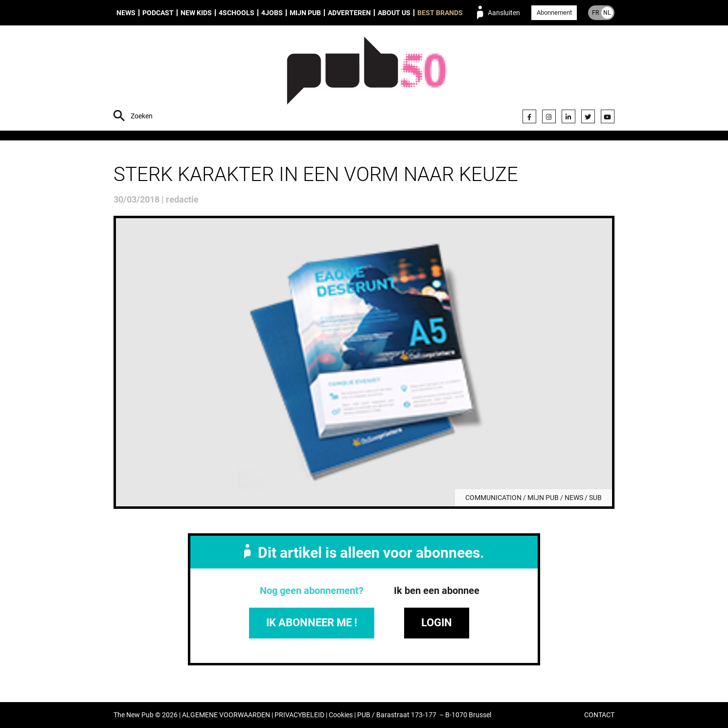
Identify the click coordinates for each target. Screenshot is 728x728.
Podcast (158, 13)
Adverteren (349, 13)
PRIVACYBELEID (299, 715)
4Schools (237, 13)
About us (394, 13)
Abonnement (554, 12)
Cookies (341, 715)
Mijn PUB (305, 13)
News (126, 13)
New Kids (196, 13)
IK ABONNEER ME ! (312, 623)
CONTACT (599, 715)
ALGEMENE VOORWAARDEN (226, 715)
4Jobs (272, 13)
